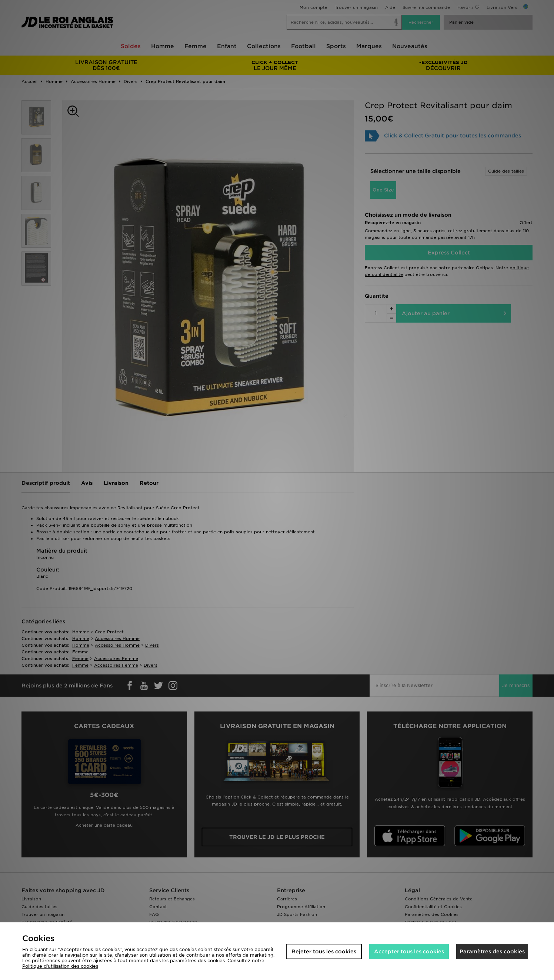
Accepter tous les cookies (409, 951)
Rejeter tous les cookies (324, 951)
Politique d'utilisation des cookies (60, 966)
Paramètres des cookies (492, 951)
